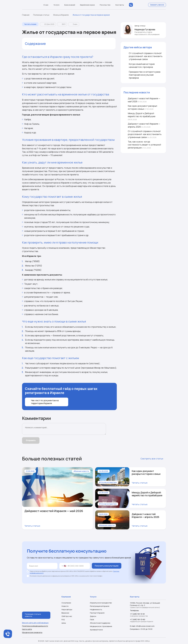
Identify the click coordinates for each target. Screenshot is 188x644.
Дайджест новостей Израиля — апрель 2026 (142, 125)
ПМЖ (92, 620)
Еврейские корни (89, 5)
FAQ (63, 620)
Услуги (58, 5)
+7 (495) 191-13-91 (137, 614)
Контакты (120, 5)
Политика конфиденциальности (35, 626)
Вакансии (65, 613)
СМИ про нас (67, 616)
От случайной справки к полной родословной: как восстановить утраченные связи (142, 134)
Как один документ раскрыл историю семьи (140, 107)
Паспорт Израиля (97, 613)
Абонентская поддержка (100, 623)
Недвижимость (96, 609)
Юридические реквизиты (32, 632)
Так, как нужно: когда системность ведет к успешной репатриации (142, 145)
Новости (65, 606)
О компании (66, 603)
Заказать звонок (157, 5)
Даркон (93, 616)
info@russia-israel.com (145, 626)
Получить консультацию (107, 566)
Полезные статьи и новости (33, 615)
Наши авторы (67, 609)
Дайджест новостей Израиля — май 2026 (142, 100)
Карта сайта (27, 629)
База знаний (71, 5)
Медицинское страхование (101, 626)
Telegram (141, 5)
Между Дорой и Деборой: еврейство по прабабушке (139, 116)
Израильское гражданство (101, 603)
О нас (47, 5)
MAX (136, 5)
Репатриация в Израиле (100, 606)
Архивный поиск (96, 630)
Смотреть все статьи (153, 459)
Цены (64, 623)
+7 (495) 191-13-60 (137, 619)
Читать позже (30, 24)
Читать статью (34, 526)
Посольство (106, 5)
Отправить (31, 440)
